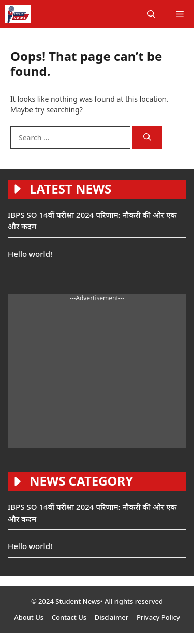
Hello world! (30, 254)
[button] (151, 14)
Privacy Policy (158, 617)
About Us (29, 617)
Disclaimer (111, 617)
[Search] (147, 138)
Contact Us (69, 617)
